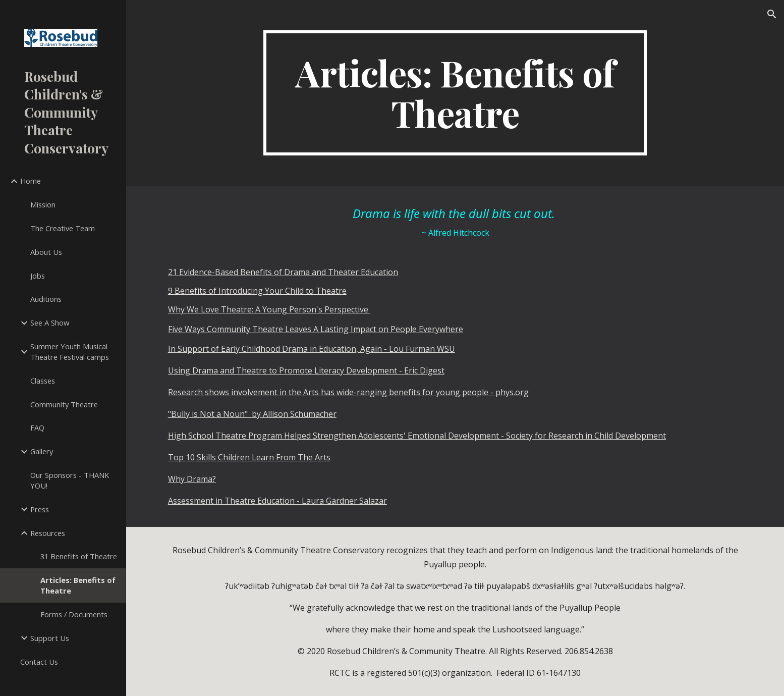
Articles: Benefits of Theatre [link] (78, 585)
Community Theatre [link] (64, 404)
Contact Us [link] (39, 662)
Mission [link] (43, 204)
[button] (772, 14)
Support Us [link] (50, 638)
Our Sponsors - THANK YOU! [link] (70, 480)
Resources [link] (48, 533)
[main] (455, 93)
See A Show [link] (50, 323)
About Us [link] (46, 252)
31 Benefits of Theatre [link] (79, 556)
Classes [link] (43, 381)
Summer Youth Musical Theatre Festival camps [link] (70, 352)
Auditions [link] (46, 299)
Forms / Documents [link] (74, 614)
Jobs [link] (38, 276)
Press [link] (40, 509)
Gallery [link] (42, 451)
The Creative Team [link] (63, 228)
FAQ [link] (37, 427)
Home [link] (31, 181)
